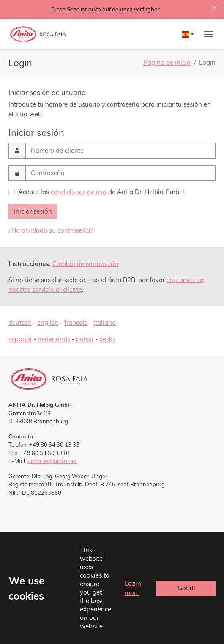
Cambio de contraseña (85, 264)
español (20, 339)
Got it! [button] (186, 588)
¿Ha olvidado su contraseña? (51, 230)
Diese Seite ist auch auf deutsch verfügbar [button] (105, 9)
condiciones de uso (79, 192)
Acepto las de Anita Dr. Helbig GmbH (101, 192)
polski (85, 339)
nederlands (54, 339)
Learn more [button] (133, 588)
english (48, 322)
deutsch (20, 322)
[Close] (214, 8)
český (108, 339)
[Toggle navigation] (208, 34)
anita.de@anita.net (52, 461)
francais (76, 322)
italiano (105, 322)
